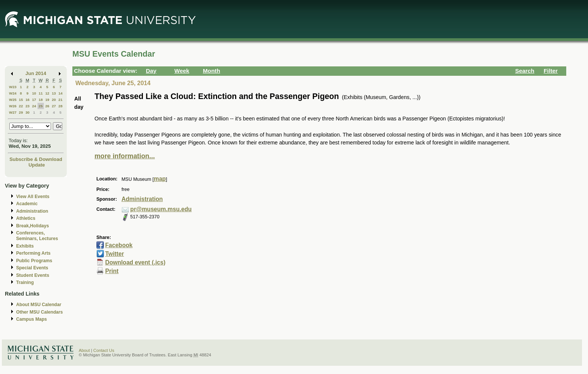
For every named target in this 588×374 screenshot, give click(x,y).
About (84, 350)
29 (21, 112)
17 (34, 100)
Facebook (119, 245)
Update (37, 165)
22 (21, 106)
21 (61, 100)
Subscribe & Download (36, 159)
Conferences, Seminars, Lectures (37, 236)
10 (34, 93)
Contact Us (104, 350)
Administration (32, 211)
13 (54, 93)
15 (21, 100)
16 (28, 100)
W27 (13, 112)
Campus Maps (31, 319)
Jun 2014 (36, 73)
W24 (13, 93)
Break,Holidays (33, 226)
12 (47, 93)
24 (34, 106)
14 (61, 93)
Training (25, 282)
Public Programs (34, 261)
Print (112, 271)
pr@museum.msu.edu (161, 209)
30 (28, 112)
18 (41, 100)
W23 (13, 87)
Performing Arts (33, 253)
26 (47, 106)
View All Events (33, 197)
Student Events (33, 275)
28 (61, 106)
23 (28, 106)
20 (54, 100)
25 (41, 106)
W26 (13, 106)
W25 (13, 100)
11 (41, 93)
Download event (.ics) (135, 262)
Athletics (26, 218)
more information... (125, 156)
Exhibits (25, 246)
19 (47, 100)
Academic (27, 204)
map (160, 179)
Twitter (114, 254)
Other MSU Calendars (40, 312)
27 (54, 106)
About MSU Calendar (39, 305)
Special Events (32, 268)
